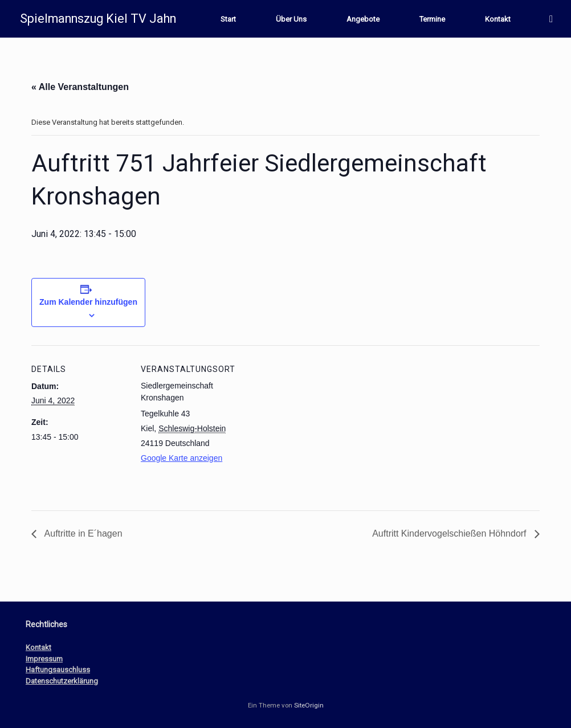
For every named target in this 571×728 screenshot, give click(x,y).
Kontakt (498, 19)
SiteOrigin (309, 705)
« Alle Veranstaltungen (80, 87)
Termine (432, 19)
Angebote (363, 19)
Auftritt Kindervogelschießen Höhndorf (450, 533)
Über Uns (291, 19)
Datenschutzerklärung (62, 681)
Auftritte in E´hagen (82, 533)
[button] (554, 19)
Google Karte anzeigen (182, 458)
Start (228, 19)
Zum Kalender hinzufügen (88, 302)
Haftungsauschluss (58, 670)
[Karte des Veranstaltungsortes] (310, 424)
